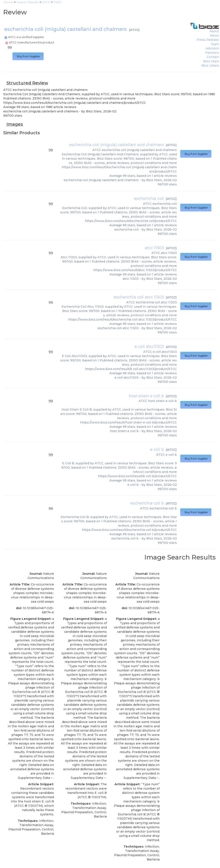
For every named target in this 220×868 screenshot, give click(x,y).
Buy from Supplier (28, 56)
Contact (213, 57)
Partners (212, 53)
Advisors (212, 48)
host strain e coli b (146, 396)
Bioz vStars (210, 66)
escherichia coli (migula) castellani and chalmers (117, 145)
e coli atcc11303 (149, 347)
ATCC (134, 30)
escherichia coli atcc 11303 (139, 297)
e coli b (157, 449)
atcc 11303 (154, 248)
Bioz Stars (211, 61)
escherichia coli (149, 199)
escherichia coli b (147, 503)
